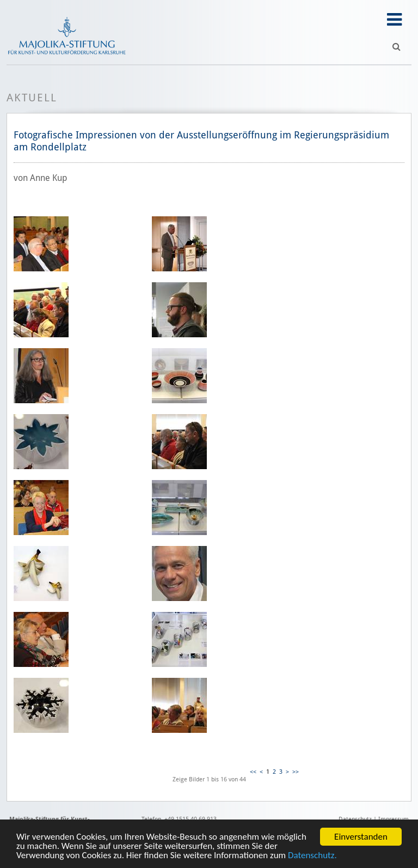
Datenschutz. (312, 856)
